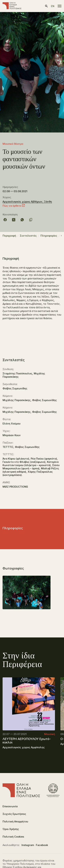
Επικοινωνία (10, 806)
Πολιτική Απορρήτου (15, 821)
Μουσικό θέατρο (13, 144)
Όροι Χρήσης (11, 829)
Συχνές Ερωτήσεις (14, 814)
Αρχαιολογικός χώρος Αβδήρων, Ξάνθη (27, 202)
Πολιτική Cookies (13, 837)
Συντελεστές (28, 236)
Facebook (42, 845)
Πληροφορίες (49, 236)
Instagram (28, 845)
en (53, 6)
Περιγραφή (9, 236)
